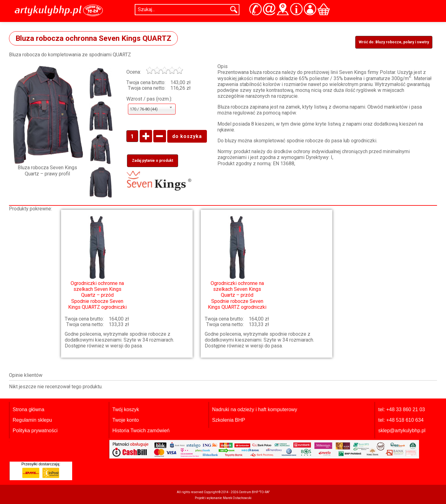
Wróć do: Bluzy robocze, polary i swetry (394, 42)
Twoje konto (126, 420)
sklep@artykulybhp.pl (402, 431)
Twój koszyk (126, 409)
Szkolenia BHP (229, 420)
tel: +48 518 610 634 (401, 420)
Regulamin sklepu (32, 420)
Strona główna (28, 409)
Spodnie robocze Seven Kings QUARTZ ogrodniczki (97, 263)
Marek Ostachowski (237, 498)
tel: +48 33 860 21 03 (402, 409)
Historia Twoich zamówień (141, 431)
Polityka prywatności (35, 431)
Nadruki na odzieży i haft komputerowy (255, 409)
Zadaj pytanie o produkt (153, 161)
